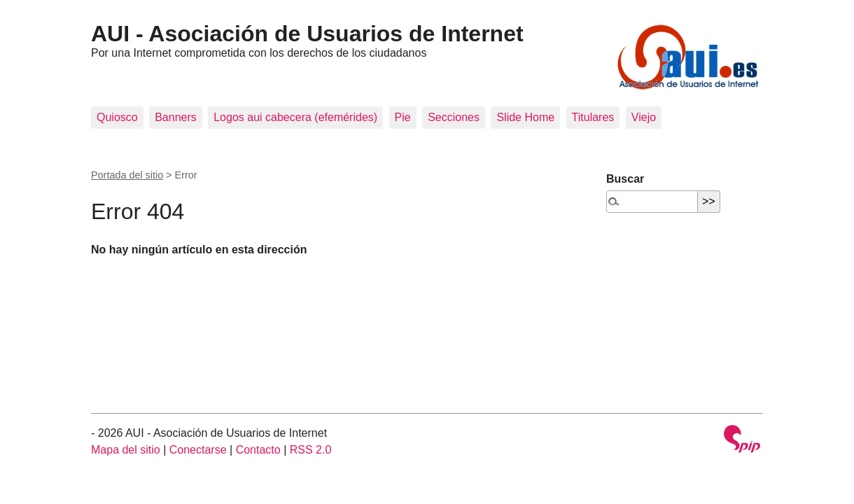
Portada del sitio (127, 175)
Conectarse (198, 450)
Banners (176, 117)
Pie (403, 117)
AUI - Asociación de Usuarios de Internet (307, 34)
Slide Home (525, 117)
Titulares (593, 117)
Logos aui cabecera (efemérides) (295, 117)
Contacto (258, 450)
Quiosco (117, 117)
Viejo (644, 117)
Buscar (625, 179)
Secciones (454, 117)
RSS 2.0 (311, 450)
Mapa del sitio (126, 450)
